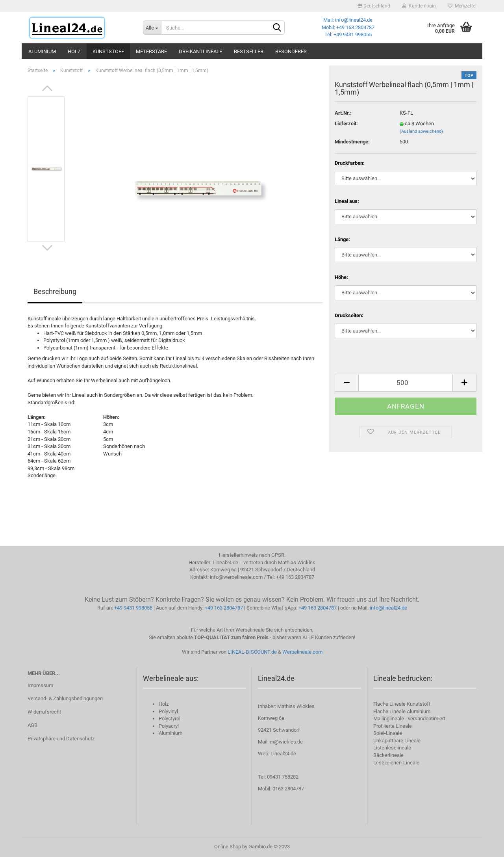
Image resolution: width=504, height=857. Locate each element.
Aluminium (42, 51)
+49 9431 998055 (133, 608)
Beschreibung (55, 291)
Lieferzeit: (346, 124)
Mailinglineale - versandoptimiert (409, 719)
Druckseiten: (349, 315)
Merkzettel (462, 6)
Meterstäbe (151, 51)
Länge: (342, 239)
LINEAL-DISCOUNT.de (252, 652)
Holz (74, 51)
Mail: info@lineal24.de (348, 20)
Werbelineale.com (302, 652)
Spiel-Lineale (388, 733)
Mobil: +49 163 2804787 (348, 27)
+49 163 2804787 (224, 608)
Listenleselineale (392, 748)
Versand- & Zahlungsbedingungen (65, 698)
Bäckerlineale (388, 755)
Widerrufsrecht (44, 712)
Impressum (40, 685)
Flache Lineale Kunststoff (402, 704)
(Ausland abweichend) (421, 131)
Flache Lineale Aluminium (402, 711)
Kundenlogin (419, 6)
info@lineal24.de (388, 608)
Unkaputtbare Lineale (397, 741)
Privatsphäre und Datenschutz (61, 739)
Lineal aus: (347, 201)
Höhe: (341, 277)
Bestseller (249, 51)
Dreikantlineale (200, 51)
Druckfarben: (350, 163)
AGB (32, 725)
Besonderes (291, 51)
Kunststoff (108, 51)
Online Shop (228, 847)
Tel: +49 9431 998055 (348, 34)
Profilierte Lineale (393, 726)
